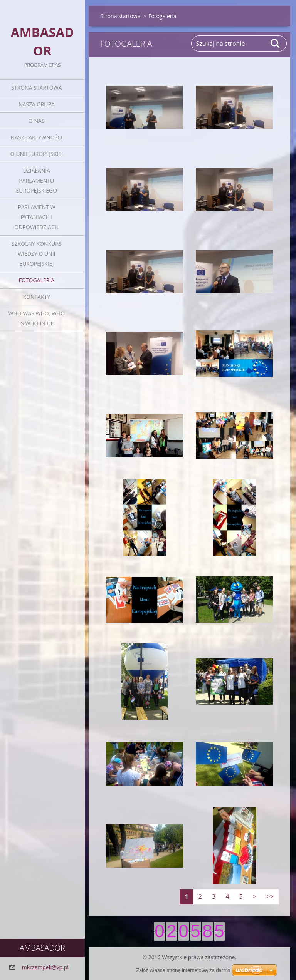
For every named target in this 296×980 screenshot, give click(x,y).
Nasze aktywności (37, 137)
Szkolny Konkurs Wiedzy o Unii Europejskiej (37, 254)
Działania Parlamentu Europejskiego (37, 180)
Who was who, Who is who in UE (37, 318)
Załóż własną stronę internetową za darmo (183, 970)
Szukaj (276, 44)
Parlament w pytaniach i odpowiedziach (36, 217)
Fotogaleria (37, 280)
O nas (37, 121)
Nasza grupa (37, 104)
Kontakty (36, 297)
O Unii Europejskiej (37, 154)
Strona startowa (36, 88)
